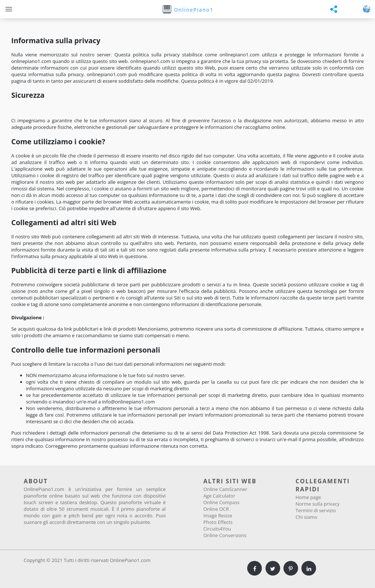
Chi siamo (306, 517)
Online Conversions (225, 535)
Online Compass (221, 502)
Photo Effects (218, 522)
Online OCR (216, 509)
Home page (308, 497)
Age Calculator (219, 496)
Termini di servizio (316, 510)
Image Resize (218, 516)
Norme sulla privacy (318, 504)
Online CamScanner (225, 489)
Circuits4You (217, 529)
